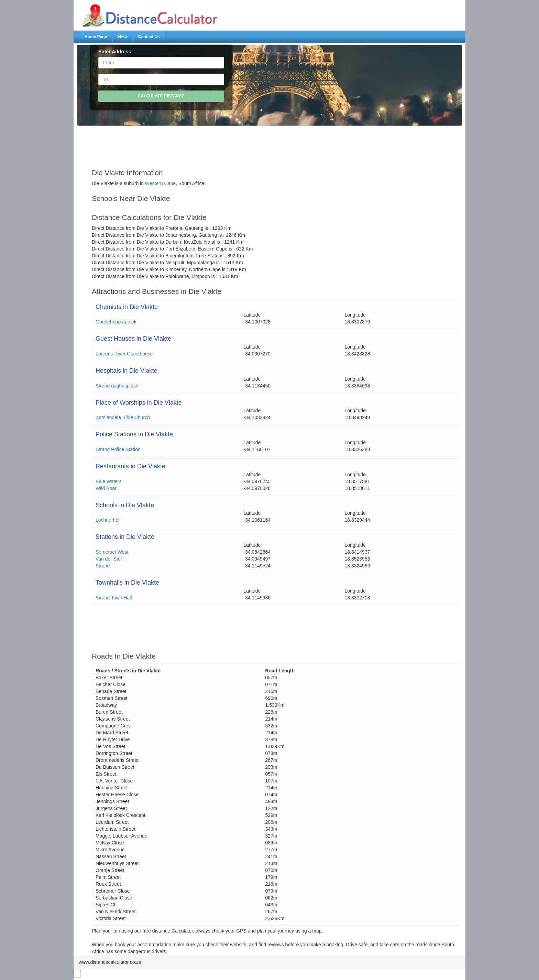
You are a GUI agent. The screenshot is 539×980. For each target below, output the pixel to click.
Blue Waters (109, 481)
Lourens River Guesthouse (124, 354)
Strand (103, 566)
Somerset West (112, 552)
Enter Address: (115, 52)
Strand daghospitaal (117, 386)
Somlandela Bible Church (123, 417)
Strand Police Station (118, 449)
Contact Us (149, 37)
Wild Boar (106, 488)
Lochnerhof (108, 520)
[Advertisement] (253, 144)
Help (122, 37)
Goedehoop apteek (116, 322)
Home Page (96, 37)
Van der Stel (109, 559)
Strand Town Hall (114, 598)
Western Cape (160, 183)
